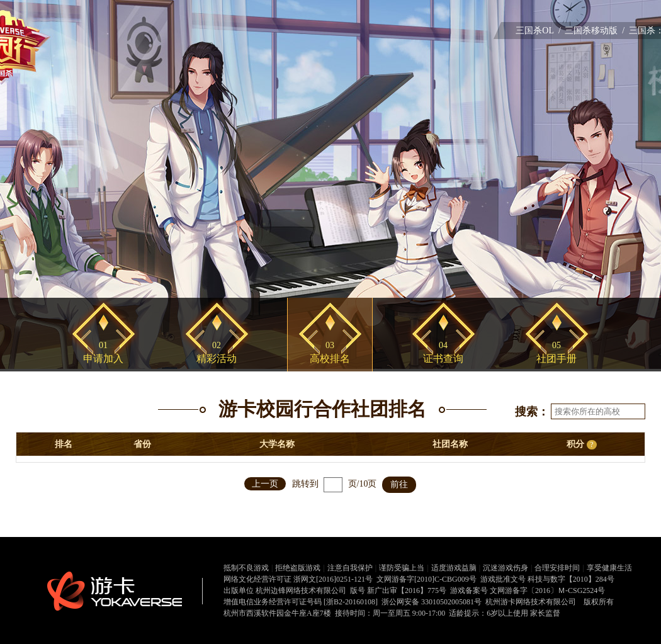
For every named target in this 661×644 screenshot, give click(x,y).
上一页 (265, 484)
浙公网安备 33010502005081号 (432, 602)
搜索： (532, 412)
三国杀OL (535, 31)
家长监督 (545, 613)
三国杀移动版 (591, 31)
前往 (399, 484)
